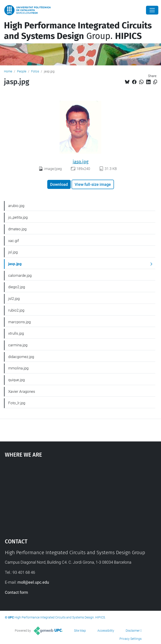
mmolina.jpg (18, 368)
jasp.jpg (80, 162)
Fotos (35, 71)
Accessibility (106, 631)
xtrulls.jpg (16, 333)
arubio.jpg (16, 206)
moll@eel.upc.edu (33, 582)
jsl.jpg (13, 252)
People (22, 71)
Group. (78, 31)
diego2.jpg (17, 287)
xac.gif (14, 241)
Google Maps (81, 496)
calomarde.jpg (20, 275)
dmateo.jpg (17, 229)
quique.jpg (16, 380)
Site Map (80, 631)
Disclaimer (133, 631)
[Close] (152, 10)
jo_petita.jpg (18, 217)
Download (59, 184)
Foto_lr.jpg (17, 403)
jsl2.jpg (14, 299)
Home (8, 71)
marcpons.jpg (19, 322)
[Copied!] (155, 82)
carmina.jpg (18, 345)
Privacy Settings (131, 639)
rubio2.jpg (16, 310)
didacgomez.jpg (21, 357)
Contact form (16, 592)
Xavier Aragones (22, 391)
